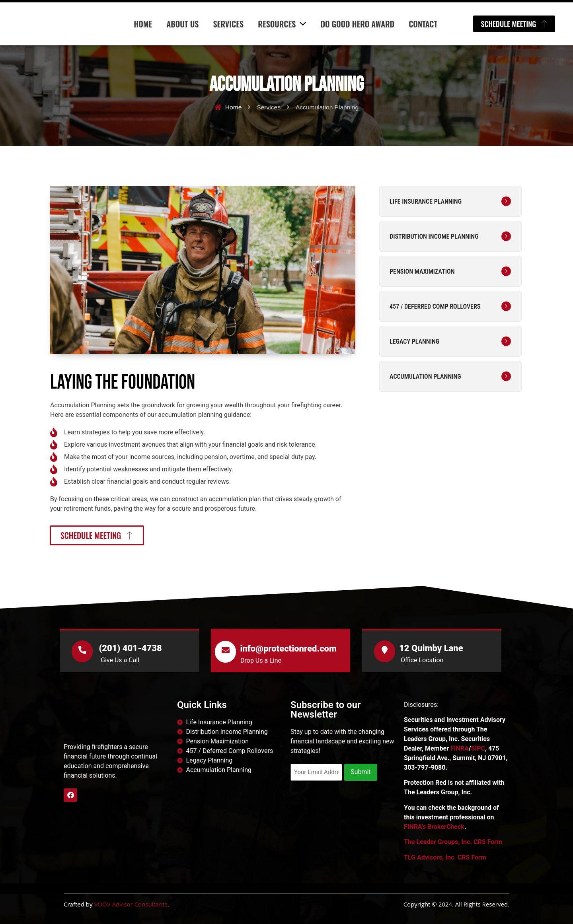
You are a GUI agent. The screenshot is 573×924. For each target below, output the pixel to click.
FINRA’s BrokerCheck (434, 827)
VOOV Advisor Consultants (131, 904)
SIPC (478, 748)
